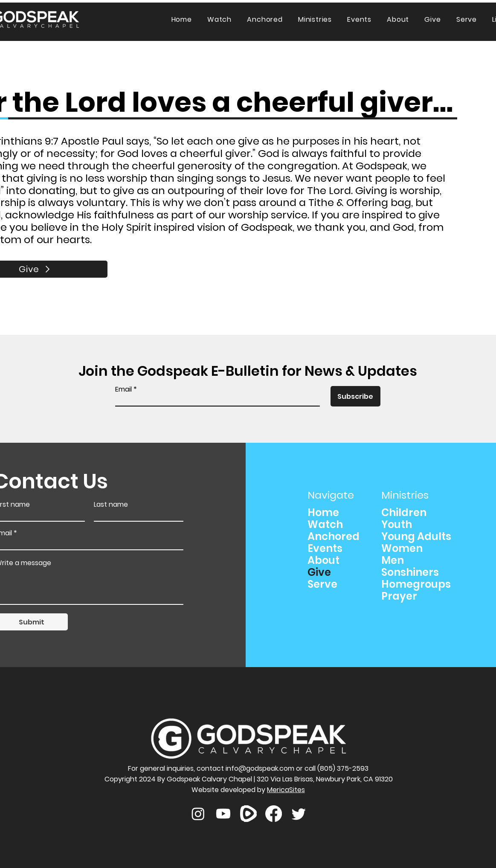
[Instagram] (198, 814)
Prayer (399, 596)
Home (323, 513)
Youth (397, 525)
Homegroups (416, 584)
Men (393, 560)
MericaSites (286, 790)
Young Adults (416, 537)
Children (404, 513)
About (323, 560)
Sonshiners (410, 572)
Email (123, 389)
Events (325, 549)
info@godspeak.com (260, 768)
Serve (322, 584)
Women (402, 549)
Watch (325, 525)
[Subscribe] (355, 396)
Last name (111, 505)
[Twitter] (299, 814)
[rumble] (248, 814)
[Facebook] (274, 814)
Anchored (334, 537)
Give (319, 572)
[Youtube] (223, 814)
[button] (315, 19)
